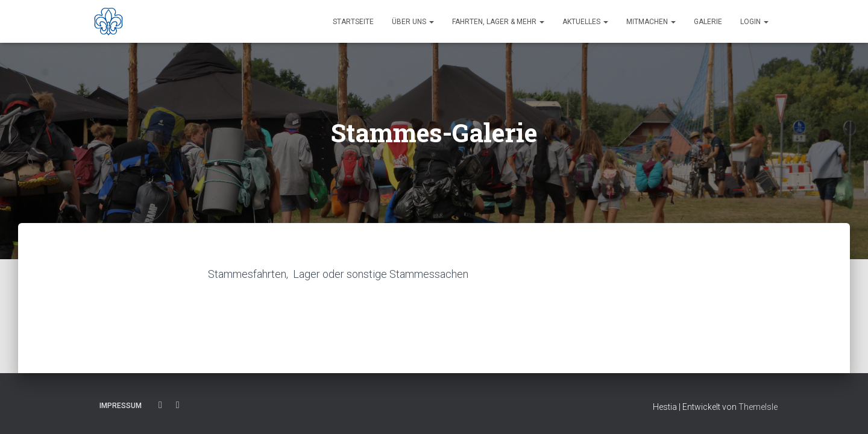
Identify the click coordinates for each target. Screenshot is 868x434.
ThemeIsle (758, 407)
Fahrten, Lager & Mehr (498, 22)
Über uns (413, 22)
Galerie (708, 22)
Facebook (160, 405)
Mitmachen (651, 22)
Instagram (178, 405)
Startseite (353, 22)
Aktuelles (585, 22)
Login (754, 22)
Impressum (121, 406)
